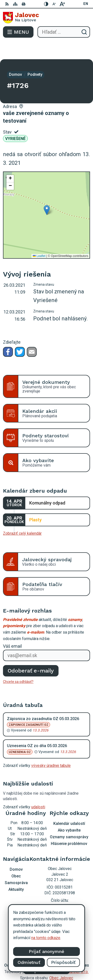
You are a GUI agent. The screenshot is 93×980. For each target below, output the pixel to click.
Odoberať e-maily (31, 653)
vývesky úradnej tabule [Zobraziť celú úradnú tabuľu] (51, 748)
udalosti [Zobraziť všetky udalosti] (38, 789)
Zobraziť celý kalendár (22, 516)
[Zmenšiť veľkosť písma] (54, 4)
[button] (47, 192)
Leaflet (39, 238)
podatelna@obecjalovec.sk (60, 896)
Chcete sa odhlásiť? (18, 664)
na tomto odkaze (46, 938)
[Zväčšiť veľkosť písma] (62, 4)
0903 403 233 (60, 890)
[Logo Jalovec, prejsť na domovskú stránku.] (46, 18)
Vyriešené (15, 121)
